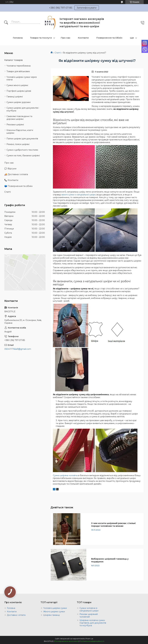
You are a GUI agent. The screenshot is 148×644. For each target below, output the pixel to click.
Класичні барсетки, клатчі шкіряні (20, 132)
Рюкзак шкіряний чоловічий (89, 615)
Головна (18, 38)
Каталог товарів (14, 60)
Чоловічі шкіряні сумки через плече (22, 78)
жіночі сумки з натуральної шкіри (78, 195)
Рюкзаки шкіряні (15, 125)
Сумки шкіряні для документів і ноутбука (23, 109)
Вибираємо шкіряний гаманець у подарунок (110, 560)
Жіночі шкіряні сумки (54, 612)
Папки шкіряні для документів (22, 139)
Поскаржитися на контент (66, 641)
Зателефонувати (87, 8)
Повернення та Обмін (109, 38)
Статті (58, 53)
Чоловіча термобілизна (18, 66)
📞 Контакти (11, 180)
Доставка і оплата (16, 615)
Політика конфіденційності (92, 641)
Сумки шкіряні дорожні (18, 102)
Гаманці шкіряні (15, 97)
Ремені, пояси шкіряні (18, 144)
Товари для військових (18, 71)
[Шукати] (6, 23)
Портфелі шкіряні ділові (19, 91)
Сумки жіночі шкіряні (17, 85)
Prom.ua (89, 639)
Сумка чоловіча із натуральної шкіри (89, 609)
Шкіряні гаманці (51, 615)
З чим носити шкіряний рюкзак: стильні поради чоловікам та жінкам (113, 525)
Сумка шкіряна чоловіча (65, 475)
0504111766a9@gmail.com (18, 349)
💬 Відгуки (10, 168)
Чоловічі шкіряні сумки (55, 608)
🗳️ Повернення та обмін (18, 186)
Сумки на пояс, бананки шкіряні (23, 156)
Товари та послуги (41, 38)
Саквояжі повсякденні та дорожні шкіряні (19, 118)
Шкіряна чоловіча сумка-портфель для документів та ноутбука (93, 623)
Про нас (66, 38)
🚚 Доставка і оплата (16, 174)
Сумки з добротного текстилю (22, 150)
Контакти (83, 38)
